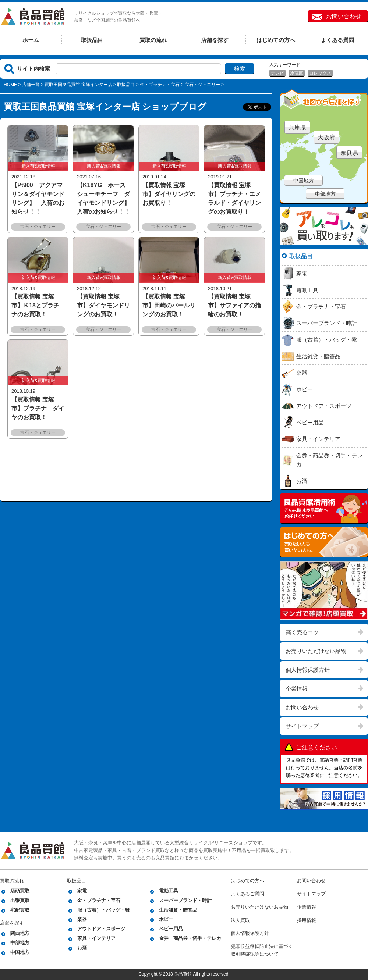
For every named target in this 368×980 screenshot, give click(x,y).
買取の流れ (153, 40)
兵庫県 (297, 127)
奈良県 (349, 153)
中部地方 (325, 194)
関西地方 (20, 933)
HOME (10, 85)
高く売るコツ (302, 632)
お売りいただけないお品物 (259, 907)
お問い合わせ (344, 16)
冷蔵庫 (297, 73)
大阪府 (326, 137)
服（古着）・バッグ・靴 (104, 910)
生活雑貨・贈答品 (178, 910)
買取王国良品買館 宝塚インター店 (78, 85)
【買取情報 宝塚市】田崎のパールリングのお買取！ (169, 305)
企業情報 (297, 689)
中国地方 (304, 181)
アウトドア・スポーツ (101, 929)
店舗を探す (215, 40)
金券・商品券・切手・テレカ (190, 938)
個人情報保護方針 (308, 670)
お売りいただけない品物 (316, 651)
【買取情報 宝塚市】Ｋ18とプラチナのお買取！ (35, 305)
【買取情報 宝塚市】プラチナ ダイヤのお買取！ (38, 408)
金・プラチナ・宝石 (160, 85)
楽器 (82, 919)
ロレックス (320, 73)
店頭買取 (20, 891)
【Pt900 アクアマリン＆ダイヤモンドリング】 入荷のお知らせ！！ (38, 198)
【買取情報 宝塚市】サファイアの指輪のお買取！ (234, 305)
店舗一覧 (31, 85)
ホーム (31, 40)
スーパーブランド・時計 (185, 900)
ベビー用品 (171, 929)
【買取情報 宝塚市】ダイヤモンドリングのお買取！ (103, 305)
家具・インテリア (96, 938)
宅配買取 (20, 910)
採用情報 (307, 920)
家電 (82, 891)
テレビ (277, 73)
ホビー (166, 919)
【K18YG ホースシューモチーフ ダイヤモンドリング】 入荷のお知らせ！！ (103, 198)
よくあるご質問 (247, 894)
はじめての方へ (276, 40)
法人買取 (240, 920)
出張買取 (20, 900)
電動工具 (169, 891)
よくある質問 (337, 40)
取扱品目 (92, 40)
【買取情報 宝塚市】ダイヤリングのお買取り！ (169, 194)
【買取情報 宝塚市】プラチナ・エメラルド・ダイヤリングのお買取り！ (234, 198)
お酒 (82, 948)
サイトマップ (302, 726)
